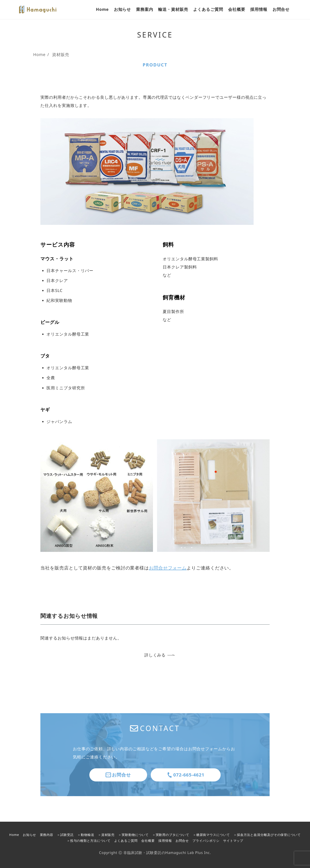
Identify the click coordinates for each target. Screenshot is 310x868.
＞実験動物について (133, 835)
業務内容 (47, 835)
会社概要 (148, 841)
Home (14, 835)
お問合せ (182, 841)
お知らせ (30, 835)
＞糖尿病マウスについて (211, 835)
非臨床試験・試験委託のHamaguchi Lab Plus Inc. (167, 853)
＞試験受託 (65, 835)
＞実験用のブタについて (171, 835)
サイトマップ (233, 841)
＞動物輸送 (86, 835)
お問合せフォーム (168, 568)
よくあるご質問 (126, 841)
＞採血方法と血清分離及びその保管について (267, 835)
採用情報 (165, 841)
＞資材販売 (106, 835)
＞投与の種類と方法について (89, 841)
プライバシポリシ (206, 841)
